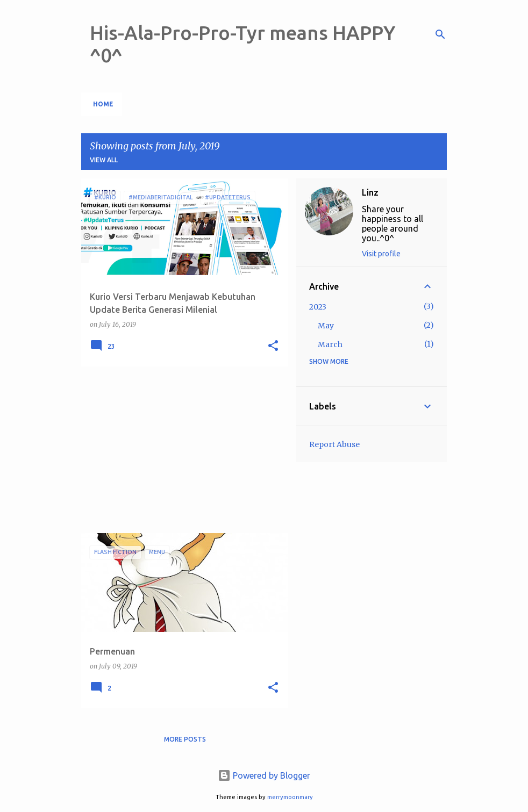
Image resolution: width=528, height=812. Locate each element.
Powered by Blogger (264, 775)
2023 (318, 307)
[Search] (440, 34)
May (326, 326)
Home (103, 104)
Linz (370, 192)
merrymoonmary (290, 797)
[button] (273, 346)
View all (104, 160)
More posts (185, 739)
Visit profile (381, 254)
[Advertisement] (181, 450)
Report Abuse (334, 444)
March (330, 344)
